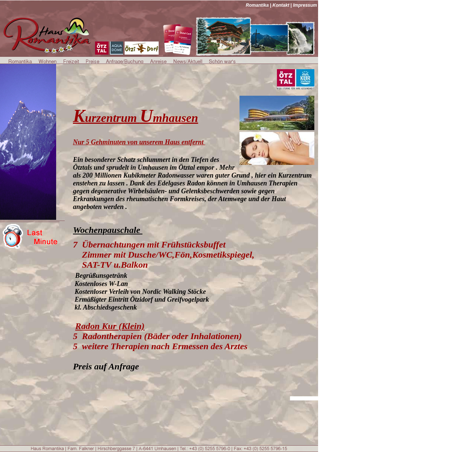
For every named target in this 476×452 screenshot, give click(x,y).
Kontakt (281, 5)
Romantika (257, 5)
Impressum (305, 5)
